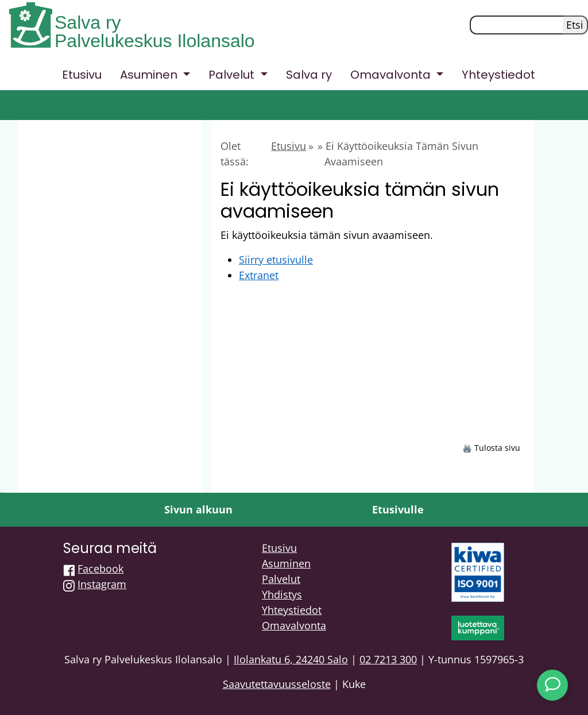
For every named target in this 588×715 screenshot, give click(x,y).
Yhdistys (282, 594)
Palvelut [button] (233, 75)
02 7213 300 (388, 659)
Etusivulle (398, 509)
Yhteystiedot (498, 75)
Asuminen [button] (150, 75)
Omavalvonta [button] (392, 75)
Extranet (259, 275)
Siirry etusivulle (276, 260)
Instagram (102, 584)
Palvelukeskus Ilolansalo (155, 41)
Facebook (100, 569)
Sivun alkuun (198, 509)
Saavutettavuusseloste (277, 684)
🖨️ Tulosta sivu (491, 448)
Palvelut (281, 579)
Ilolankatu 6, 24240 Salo (291, 659)
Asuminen (286, 563)
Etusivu (82, 75)
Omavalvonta (294, 625)
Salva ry (88, 22)
